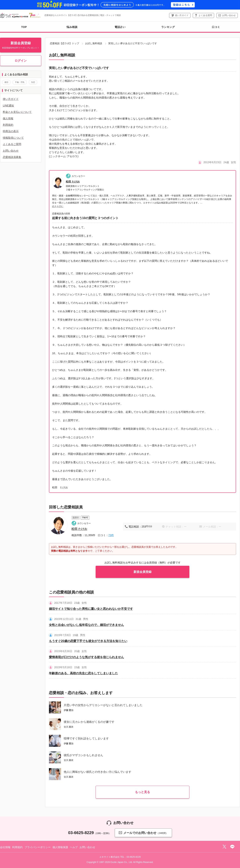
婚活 (6, 82)
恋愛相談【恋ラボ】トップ (64, 43)
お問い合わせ (229, 15)
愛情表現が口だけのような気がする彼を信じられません (86, 657)
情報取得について (13, 138)
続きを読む (58, 206)
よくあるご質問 (12, 144)
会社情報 (5, 847)
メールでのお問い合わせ (143, 833)
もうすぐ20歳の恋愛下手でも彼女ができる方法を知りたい (88, 641)
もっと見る (142, 792)
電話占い (120, 27)
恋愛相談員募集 (12, 157)
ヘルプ (74, 847)
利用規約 (8, 125)
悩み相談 (72, 27)
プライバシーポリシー (38, 847)
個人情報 (8, 118)
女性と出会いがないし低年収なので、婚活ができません (86, 625)
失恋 (33, 82)
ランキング (168, 27)
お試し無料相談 (94, 43)
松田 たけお (73, 182)
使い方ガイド (182, 15)
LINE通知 (8, 106)
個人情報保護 (60, 847)
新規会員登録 (142, 572)
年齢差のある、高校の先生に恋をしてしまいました (83, 673)
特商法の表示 (11, 131)
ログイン (21, 61)
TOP (24, 27)
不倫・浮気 (20, 82)
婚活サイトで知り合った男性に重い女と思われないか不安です (91, 609)
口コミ (216, 27)
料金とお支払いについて (17, 112)
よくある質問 (205, 15)
